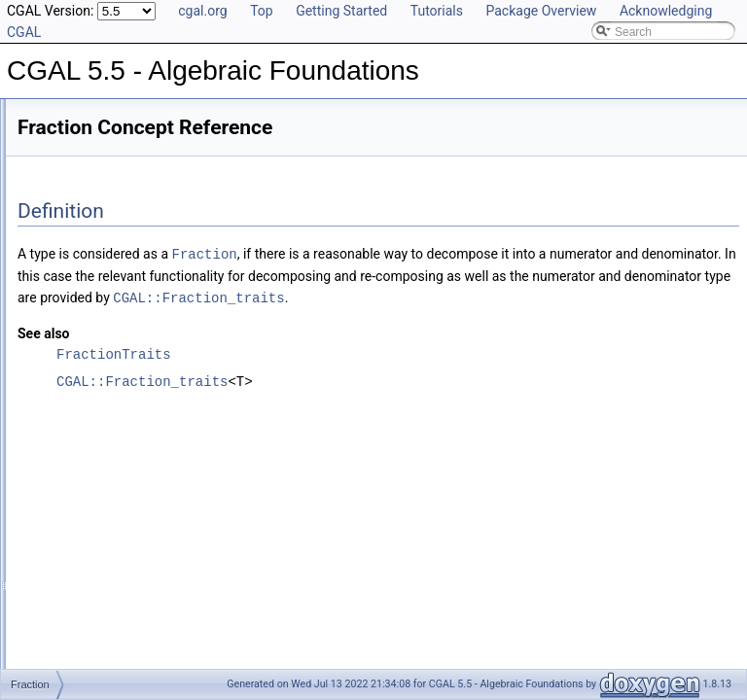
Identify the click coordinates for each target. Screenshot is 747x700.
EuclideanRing (86, 272)
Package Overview (541, 11)
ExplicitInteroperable (102, 294)
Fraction (70, 422)
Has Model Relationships (98, 101)
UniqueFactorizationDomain (121, 636)
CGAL (65, 187)
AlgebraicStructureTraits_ (114, 165)
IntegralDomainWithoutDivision (128, 550)
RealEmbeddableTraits (108, 593)
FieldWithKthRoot (94, 358)
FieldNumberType (95, 336)
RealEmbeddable (93, 572)
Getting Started (341, 11)
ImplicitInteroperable (101, 507)
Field (61, 315)
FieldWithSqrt (84, 401)
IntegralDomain (88, 529)
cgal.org (202, 11)
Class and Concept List (93, 144)
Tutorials (437, 11)
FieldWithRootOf (91, 379)
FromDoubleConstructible (115, 465)
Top (262, 11)
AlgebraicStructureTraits (111, 251)
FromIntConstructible (103, 486)
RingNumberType (94, 614)
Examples (59, 657)
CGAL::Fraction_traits (551, 317)
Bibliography (65, 122)
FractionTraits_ (88, 208)
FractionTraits (84, 443)
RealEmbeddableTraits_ (111, 229)
